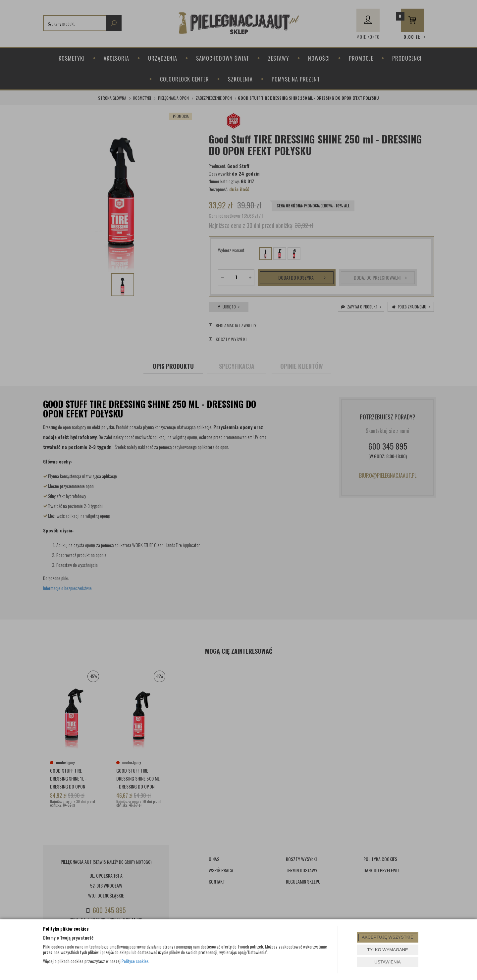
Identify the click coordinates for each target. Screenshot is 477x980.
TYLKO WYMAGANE (388, 950)
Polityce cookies (135, 961)
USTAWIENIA (387, 962)
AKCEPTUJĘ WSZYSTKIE (387, 937)
